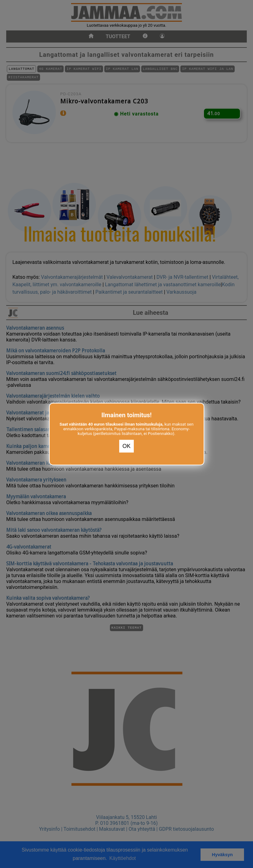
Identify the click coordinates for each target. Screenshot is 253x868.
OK (126, 446)
